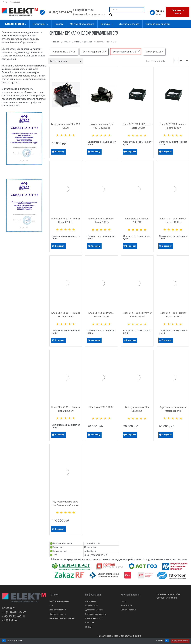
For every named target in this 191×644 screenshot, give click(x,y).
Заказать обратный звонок (89, 15)
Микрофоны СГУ (154, 52)
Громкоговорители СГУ (94, 52)
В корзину (59, 152)
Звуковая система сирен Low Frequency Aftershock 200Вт (66, 505)
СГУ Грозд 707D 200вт (102, 407)
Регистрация (15, 2)
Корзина (160, 641)
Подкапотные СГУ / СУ (64, 52)
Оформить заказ (178, 12)
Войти (5, 2)
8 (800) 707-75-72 (61, 12)
